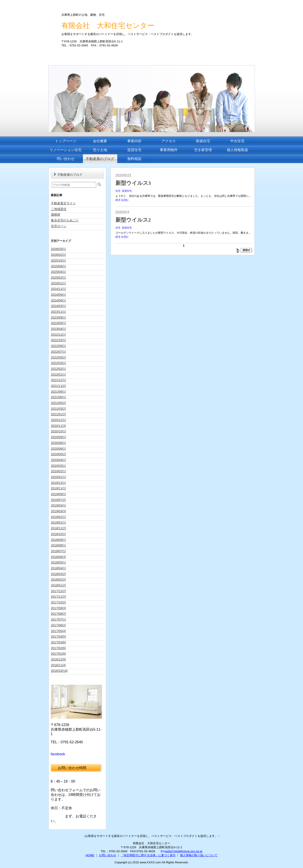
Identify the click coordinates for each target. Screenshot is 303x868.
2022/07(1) (59, 352)
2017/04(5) (59, 637)
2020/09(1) (59, 437)
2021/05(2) (59, 403)
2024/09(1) (59, 295)
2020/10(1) (59, 431)
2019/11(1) (59, 488)
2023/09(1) (59, 318)
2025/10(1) (59, 260)
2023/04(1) (59, 329)
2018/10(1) (59, 534)
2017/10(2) (59, 602)
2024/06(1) (59, 300)
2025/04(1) (59, 272)
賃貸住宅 (127, 191)
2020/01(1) (59, 477)
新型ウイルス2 (133, 220)
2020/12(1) (59, 420)
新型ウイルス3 (133, 183)
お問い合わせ (108, 855)
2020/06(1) (59, 449)
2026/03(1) (59, 249)
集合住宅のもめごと (65, 220)
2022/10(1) (59, 340)
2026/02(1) (59, 255)
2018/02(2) (59, 580)
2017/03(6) (59, 642)
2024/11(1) (59, 289)
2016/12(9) (59, 659)
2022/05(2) (59, 357)
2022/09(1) (59, 346)
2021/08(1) (59, 392)
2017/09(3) (59, 608)
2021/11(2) (59, 386)
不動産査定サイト (63, 203)
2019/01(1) (59, 523)
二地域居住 (59, 209)
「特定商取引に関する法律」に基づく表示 (148, 855)
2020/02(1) (59, 471)
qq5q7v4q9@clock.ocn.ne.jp (184, 851)
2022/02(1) (59, 369)
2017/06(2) (59, 625)
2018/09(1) (59, 540)
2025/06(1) (59, 266)
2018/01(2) (59, 585)
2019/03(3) (59, 511)
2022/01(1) (59, 375)
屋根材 (56, 215)
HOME (90, 855)
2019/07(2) (59, 500)
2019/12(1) (59, 483)
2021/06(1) (59, 397)
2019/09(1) (59, 494)
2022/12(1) (59, 335)
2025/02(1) (59, 278)
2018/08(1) (59, 545)
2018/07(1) (59, 551)
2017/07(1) (59, 619)
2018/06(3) (59, 557)
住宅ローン (59, 226)
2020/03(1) (59, 466)
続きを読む (122, 200)
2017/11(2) (59, 597)
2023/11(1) (59, 312)
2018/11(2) (59, 528)
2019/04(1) (59, 505)
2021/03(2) (59, 409)
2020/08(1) (59, 443)
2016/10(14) (59, 671)
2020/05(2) (59, 454)
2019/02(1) (59, 517)
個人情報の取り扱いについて (199, 855)
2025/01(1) (59, 283)
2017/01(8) (59, 654)
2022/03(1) (59, 363)
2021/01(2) (59, 414)
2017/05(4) (59, 631)
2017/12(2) (59, 591)
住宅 (118, 191)
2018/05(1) (59, 562)
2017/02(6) (59, 648)
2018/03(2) (59, 574)
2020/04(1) (59, 460)
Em (163, 851)
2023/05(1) (59, 323)
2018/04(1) (59, 568)
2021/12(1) (59, 380)
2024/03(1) (59, 306)
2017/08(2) (59, 614)
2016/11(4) (59, 665)
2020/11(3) (59, 426)
